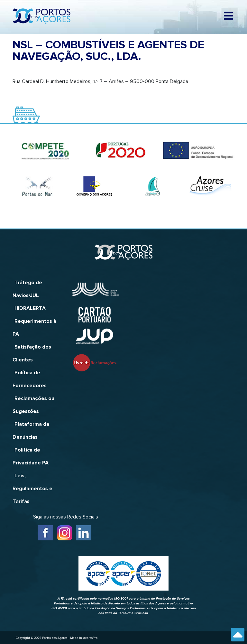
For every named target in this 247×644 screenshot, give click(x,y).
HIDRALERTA (30, 308)
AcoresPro (90, 638)
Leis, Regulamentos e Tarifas (32, 489)
